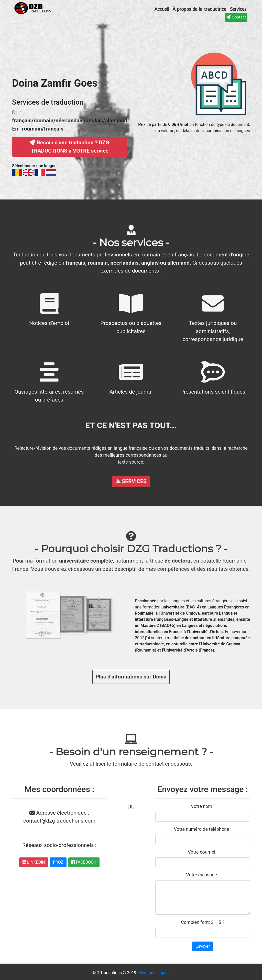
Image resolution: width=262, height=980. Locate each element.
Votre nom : (203, 806)
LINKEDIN (34, 862)
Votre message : (203, 875)
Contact (236, 17)
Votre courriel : (203, 852)
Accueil (162, 9)
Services (238, 9)
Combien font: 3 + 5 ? (203, 922)
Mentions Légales (155, 973)
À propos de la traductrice (199, 9)
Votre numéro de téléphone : (203, 829)
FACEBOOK (84, 862)
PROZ (58, 862)
